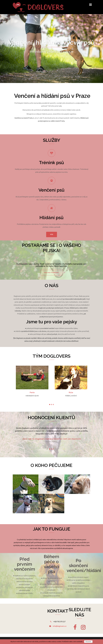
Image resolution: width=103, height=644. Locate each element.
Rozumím (88, 642)
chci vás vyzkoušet (52, 273)
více (52, 234)
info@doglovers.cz (60, 626)
